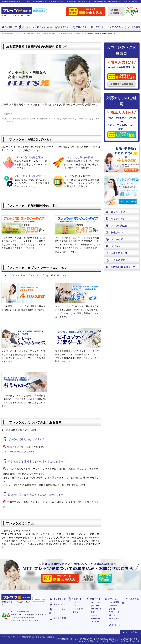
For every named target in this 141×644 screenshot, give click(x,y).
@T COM (95, 606)
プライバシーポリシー (11, 637)
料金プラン (62, 27)
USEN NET (96, 622)
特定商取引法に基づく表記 (34, 637)
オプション (97, 27)
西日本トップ (9, 27)
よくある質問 (132, 27)
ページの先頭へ (132, 632)
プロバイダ (79, 27)
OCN (93, 612)
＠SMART (96, 618)
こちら (6, 452)
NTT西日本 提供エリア (120, 267)
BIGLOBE (96, 602)
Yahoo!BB (96, 609)
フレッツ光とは (44, 27)
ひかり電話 (114, 602)
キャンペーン (27, 27)
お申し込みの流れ (118, 253)
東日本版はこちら (40, 11)
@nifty (94, 615)
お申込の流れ (114, 27)
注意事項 (51, 637)
